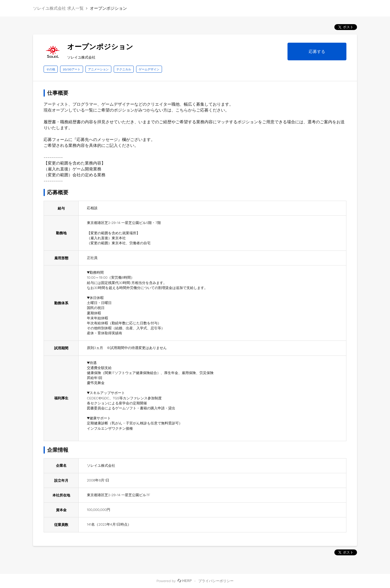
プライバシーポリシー (216, 581)
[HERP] (185, 581)
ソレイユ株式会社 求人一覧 (58, 8)
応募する (317, 52)
